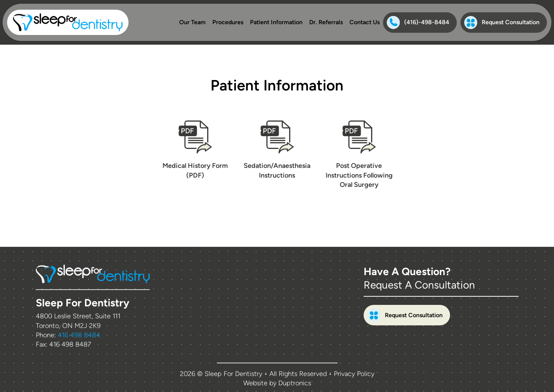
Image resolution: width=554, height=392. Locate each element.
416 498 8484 (79, 335)
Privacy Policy (354, 374)
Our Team (192, 22)
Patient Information (276, 22)
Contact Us (365, 22)
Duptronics (295, 383)
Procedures (228, 22)
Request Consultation (502, 23)
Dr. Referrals (326, 22)
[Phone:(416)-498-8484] (420, 23)
